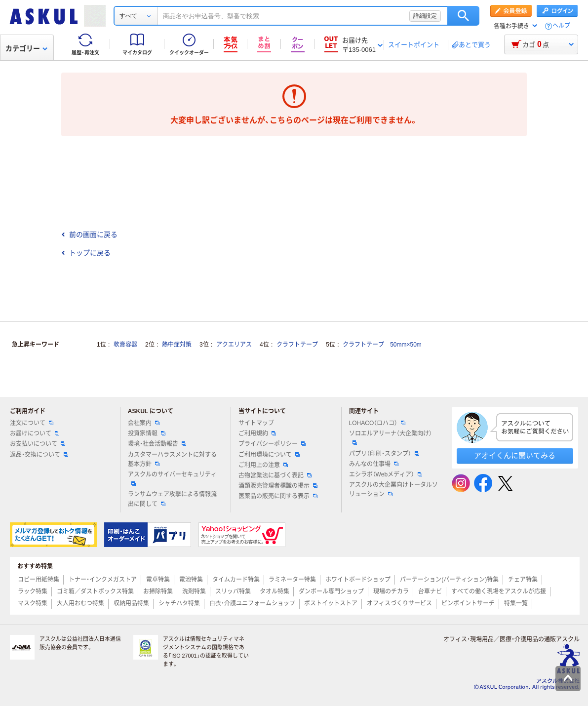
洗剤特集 (194, 591)
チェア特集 (523, 580)
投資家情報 (147, 433)
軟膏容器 (125, 345)
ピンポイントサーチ (468, 603)
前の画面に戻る (89, 235)
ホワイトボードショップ (358, 580)
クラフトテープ (297, 345)
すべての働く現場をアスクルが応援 (499, 591)
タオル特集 (274, 591)
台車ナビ (430, 591)
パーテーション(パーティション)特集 (449, 580)
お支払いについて (38, 444)
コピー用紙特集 (39, 580)
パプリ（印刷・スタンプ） (384, 454)
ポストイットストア (331, 603)
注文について (32, 423)
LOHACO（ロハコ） (377, 423)
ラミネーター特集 (292, 580)
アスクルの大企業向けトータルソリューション (393, 490)
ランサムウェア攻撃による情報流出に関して (172, 499)
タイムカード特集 (236, 580)
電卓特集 (158, 580)
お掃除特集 (158, 591)
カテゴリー (26, 48)
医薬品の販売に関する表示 (278, 496)
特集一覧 (516, 603)
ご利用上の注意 (263, 465)
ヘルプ (561, 26)
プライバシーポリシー (272, 444)
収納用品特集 (131, 603)
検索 (463, 16)
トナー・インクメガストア (103, 580)
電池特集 (191, 580)
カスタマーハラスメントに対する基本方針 (172, 459)
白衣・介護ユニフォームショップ (252, 603)
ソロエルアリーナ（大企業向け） (391, 437)
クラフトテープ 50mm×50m (382, 345)
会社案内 (144, 423)
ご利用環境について (269, 455)
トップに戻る (86, 253)
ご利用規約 (257, 433)
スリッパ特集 (233, 591)
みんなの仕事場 (374, 464)
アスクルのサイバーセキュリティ (172, 478)
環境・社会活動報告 (157, 444)
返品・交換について (39, 455)
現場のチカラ (391, 591)
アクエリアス (234, 345)
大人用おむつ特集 (80, 603)
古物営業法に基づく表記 (275, 475)
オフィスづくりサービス (399, 603)
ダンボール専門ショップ (331, 591)
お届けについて (35, 433)
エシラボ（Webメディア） (386, 474)
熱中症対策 (177, 345)
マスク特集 (33, 603)
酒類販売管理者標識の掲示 (278, 486)
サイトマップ (256, 423)
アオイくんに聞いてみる (515, 455)
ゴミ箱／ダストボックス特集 (95, 591)
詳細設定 (425, 16)
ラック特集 (33, 591)
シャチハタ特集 (179, 603)
